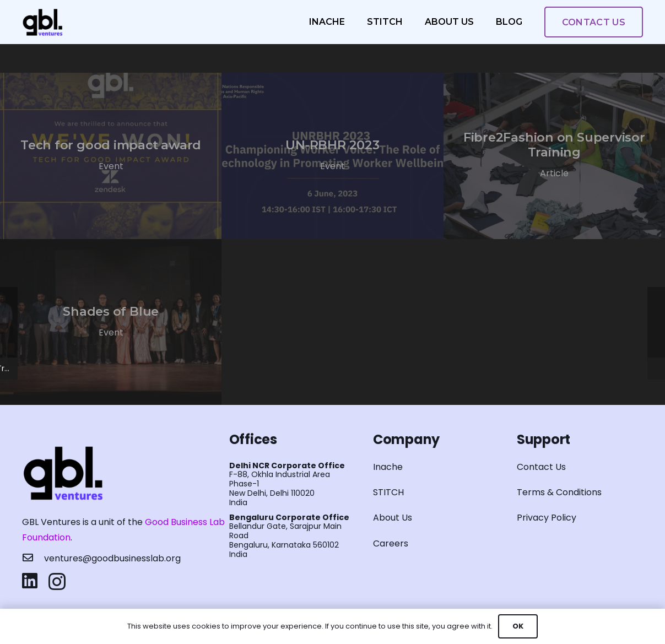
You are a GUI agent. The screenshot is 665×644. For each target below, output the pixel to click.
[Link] (43, 22)
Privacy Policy (547, 518)
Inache (388, 467)
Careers (391, 543)
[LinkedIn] (30, 581)
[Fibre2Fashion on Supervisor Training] (554, 156)
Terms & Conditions (559, 492)
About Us (393, 518)
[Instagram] (57, 581)
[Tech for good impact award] (111, 156)
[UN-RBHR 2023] (332, 156)
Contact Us (541, 467)
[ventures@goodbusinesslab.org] (33, 559)
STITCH (388, 492)
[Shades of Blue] (111, 322)
